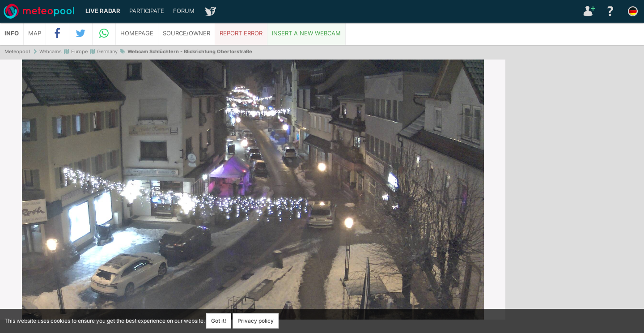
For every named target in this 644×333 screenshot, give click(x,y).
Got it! (219, 321)
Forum (184, 11)
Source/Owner (186, 33)
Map (35, 33)
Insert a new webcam (306, 33)
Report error (241, 33)
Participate (147, 11)
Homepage (137, 33)
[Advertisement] (575, 197)
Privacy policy (256, 321)
